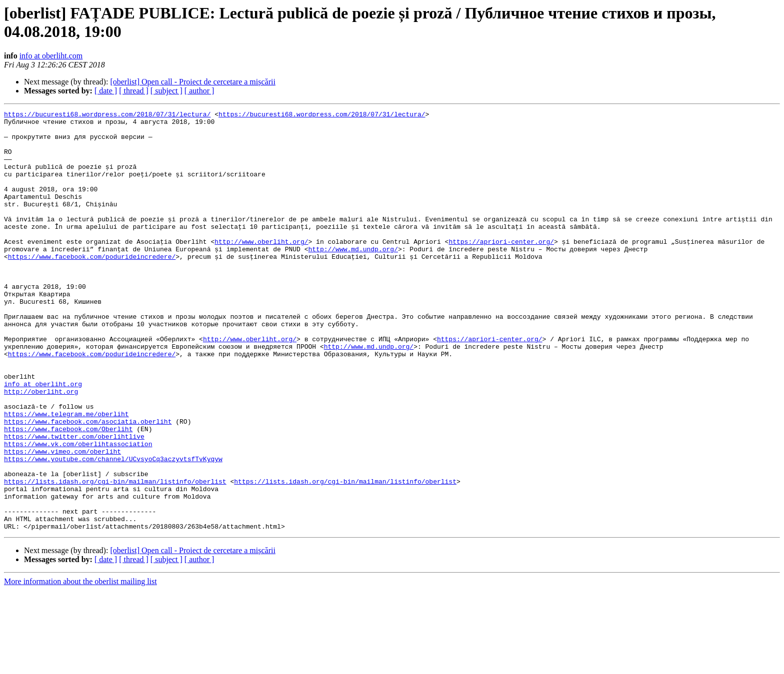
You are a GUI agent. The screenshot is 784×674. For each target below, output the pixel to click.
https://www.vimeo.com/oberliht (62, 520)
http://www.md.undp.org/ (353, 277)
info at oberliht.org (43, 439)
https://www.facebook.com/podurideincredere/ (92, 286)
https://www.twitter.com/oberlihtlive (74, 502)
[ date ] (106, 91)
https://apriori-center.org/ (501, 268)
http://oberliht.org (41, 448)
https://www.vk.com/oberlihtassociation (78, 511)
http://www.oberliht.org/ (261, 268)
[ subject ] (166, 91)
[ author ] (199, 91)
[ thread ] (134, 91)
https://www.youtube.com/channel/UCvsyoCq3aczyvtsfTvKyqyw (113, 529)
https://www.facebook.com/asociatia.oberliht (88, 484)
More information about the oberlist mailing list (80, 665)
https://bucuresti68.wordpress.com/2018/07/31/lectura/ (107, 115)
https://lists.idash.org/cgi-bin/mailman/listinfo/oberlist (115, 556)
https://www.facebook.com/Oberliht (68, 493)
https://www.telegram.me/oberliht (66, 475)
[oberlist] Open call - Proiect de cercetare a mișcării (193, 82)
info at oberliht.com (51, 56)
